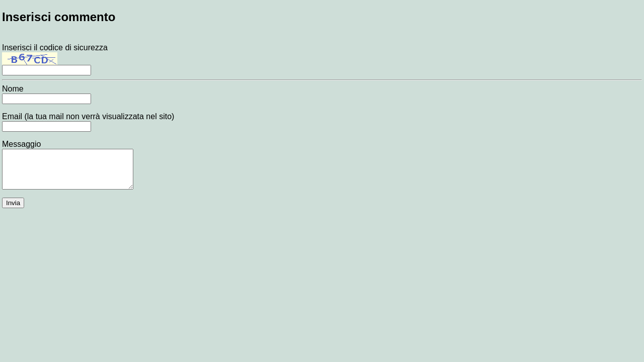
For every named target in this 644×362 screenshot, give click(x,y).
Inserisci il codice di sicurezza (55, 59)
